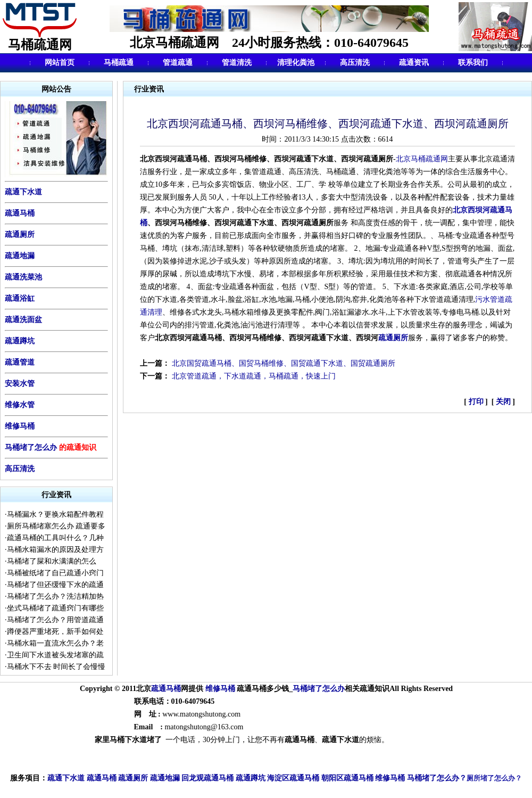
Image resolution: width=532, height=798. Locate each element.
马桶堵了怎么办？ (437, 778)
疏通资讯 (414, 63)
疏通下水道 (66, 779)
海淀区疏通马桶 (293, 779)
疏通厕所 (20, 235)
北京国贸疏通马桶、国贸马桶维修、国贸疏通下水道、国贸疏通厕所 (284, 363)
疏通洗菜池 (23, 277)
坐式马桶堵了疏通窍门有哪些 (55, 608)
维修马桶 (20, 426)
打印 (477, 402)
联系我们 (473, 63)
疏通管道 (20, 362)
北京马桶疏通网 (422, 159)
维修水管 (20, 405)
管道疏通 (178, 63)
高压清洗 (355, 63)
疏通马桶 (20, 213)
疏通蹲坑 (20, 341)
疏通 (159, 689)
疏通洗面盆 (23, 320)
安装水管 (20, 384)
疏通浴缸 (20, 298)
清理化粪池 (296, 63)
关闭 (503, 402)
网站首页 (60, 63)
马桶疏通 (119, 63)
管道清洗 (237, 63)
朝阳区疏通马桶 (347, 779)
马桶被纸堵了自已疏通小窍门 (55, 573)
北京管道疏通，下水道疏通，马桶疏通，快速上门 (254, 376)
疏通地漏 (20, 256)
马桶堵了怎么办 (31, 447)
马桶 (173, 689)
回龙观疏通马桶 (207, 779)
